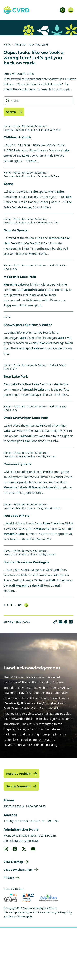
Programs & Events (49, 130)
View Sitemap (13, 862)
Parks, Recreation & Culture (30, 126)
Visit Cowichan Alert (18, 870)
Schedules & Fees (48, 176)
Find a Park (10, 269)
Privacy (9, 878)
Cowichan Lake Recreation (19, 130)
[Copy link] (55, 622)
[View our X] (24, 849)
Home (7, 45)
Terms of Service (17, 917)
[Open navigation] (71, 10)
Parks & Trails (57, 265)
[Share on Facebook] (66, 622)
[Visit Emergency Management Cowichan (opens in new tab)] (28, 898)
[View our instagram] (6, 849)
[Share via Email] (60, 622)
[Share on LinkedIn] (71, 622)
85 (20, 605)
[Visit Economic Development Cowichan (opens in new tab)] (49, 898)
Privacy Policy (65, 912)
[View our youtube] (33, 849)
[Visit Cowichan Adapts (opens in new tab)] (10, 898)
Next (26, 605)
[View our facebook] (15, 849)
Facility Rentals (47, 456)
